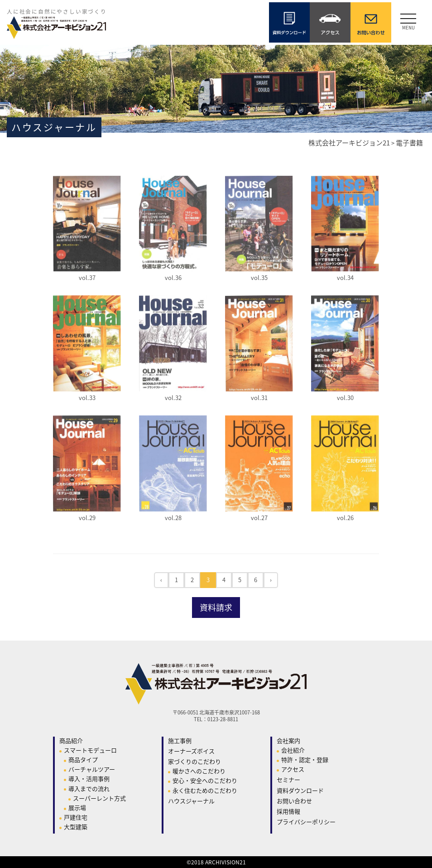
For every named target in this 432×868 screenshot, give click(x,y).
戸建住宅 (76, 817)
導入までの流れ (89, 788)
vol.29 (87, 518)
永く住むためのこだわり (205, 790)
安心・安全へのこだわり (205, 780)
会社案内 (288, 740)
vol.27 (259, 518)
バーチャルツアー (92, 769)
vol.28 (173, 518)
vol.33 (87, 398)
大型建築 (76, 827)
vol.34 (345, 277)
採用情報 (288, 811)
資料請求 (216, 607)
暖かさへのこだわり (199, 771)
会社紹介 (293, 750)
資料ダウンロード (300, 790)
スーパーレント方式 (99, 798)
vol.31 (259, 398)
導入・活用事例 (89, 779)
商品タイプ (83, 759)
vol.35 (259, 277)
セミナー (288, 779)
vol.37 (87, 277)
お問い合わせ (294, 801)
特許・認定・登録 (305, 759)
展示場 (77, 808)
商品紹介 (71, 740)
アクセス (293, 769)
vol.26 (345, 518)
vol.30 (345, 398)
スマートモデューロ (90, 750)
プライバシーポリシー (306, 822)
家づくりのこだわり (194, 761)
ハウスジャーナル (191, 801)
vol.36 (173, 277)
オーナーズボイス (191, 751)
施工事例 (180, 740)
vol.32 (173, 398)
